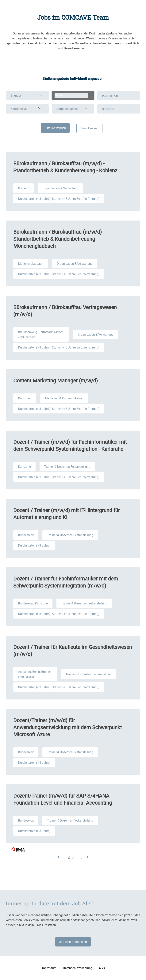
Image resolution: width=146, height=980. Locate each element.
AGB (102, 968)
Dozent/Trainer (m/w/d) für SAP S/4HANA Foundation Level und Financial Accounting (63, 799)
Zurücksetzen (89, 128)
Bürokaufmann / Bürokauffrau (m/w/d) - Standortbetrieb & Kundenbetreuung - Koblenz (65, 167)
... (77, 857)
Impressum (49, 968)
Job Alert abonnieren (73, 942)
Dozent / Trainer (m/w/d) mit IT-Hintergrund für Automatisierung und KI (67, 514)
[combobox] (73, 95)
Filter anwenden (55, 128)
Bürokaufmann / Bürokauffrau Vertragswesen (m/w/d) (65, 311)
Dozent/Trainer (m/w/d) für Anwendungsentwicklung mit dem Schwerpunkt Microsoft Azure (68, 727)
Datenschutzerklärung (78, 968)
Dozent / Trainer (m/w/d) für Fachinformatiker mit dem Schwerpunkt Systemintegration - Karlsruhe (70, 445)
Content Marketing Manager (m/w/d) (56, 380)
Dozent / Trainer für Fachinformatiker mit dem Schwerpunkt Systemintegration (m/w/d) (66, 582)
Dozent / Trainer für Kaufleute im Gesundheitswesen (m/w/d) (73, 650)
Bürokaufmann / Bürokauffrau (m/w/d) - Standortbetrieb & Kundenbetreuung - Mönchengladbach (59, 239)
